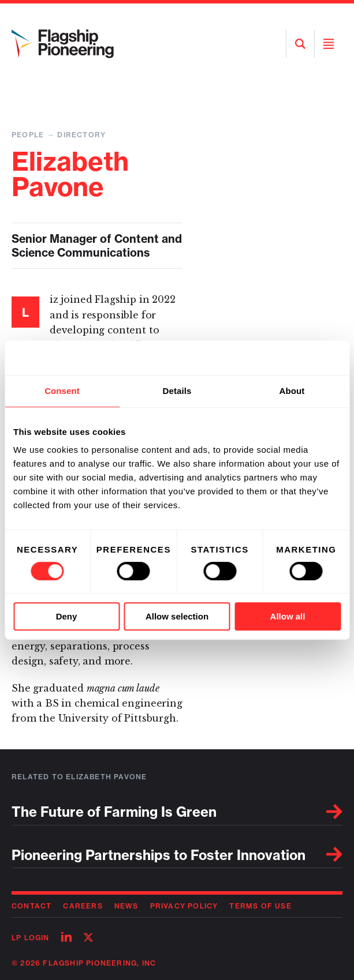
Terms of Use (260, 906)
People (28, 135)
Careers (83, 906)
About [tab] (292, 391)
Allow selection (177, 616)
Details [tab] (177, 391)
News (126, 906)
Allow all (288, 616)
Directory (81, 135)
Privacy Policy (184, 906)
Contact (31, 906)
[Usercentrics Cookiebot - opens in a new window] (290, 358)
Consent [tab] (62, 391)
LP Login (31, 938)
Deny (67, 616)
